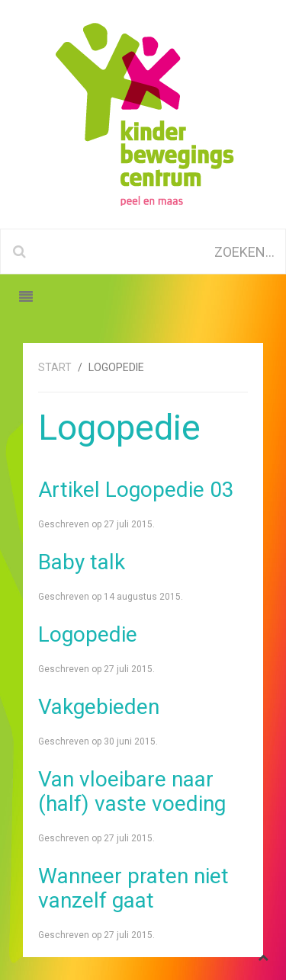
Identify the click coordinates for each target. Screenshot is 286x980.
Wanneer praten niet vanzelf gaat (133, 888)
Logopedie (88, 634)
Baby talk (82, 562)
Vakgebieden (99, 707)
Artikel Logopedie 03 (136, 490)
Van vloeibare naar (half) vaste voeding (132, 791)
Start (55, 367)
